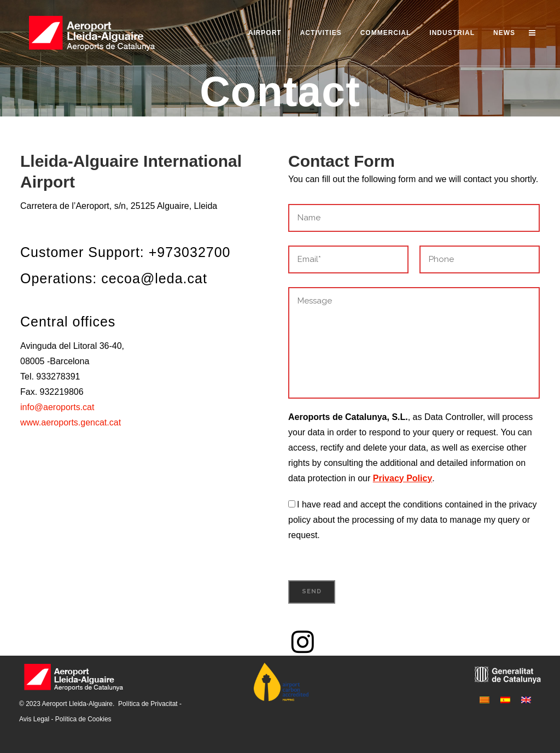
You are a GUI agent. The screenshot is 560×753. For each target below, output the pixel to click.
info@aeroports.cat (57, 407)
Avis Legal (34, 719)
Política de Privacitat (148, 704)
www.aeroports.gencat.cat (71, 422)
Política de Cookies (83, 719)
